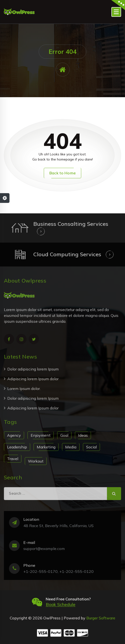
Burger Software (101, 618)
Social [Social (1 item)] (91, 447)
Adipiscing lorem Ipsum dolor (33, 379)
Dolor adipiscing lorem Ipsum (33, 369)
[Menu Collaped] (116, 12)
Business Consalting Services (71, 224)
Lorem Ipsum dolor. (24, 388)
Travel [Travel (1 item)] (13, 459)
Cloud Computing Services (67, 254)
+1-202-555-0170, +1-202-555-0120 (58, 571)
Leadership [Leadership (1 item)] (17, 447)
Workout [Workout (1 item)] (36, 461)
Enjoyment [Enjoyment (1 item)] (41, 435)
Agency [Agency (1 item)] (14, 435)
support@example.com (44, 549)
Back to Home (62, 173)
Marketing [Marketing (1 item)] (46, 447)
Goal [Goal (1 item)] (64, 435)
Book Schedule (61, 604)
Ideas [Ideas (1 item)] (83, 435)
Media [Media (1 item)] (71, 447)
